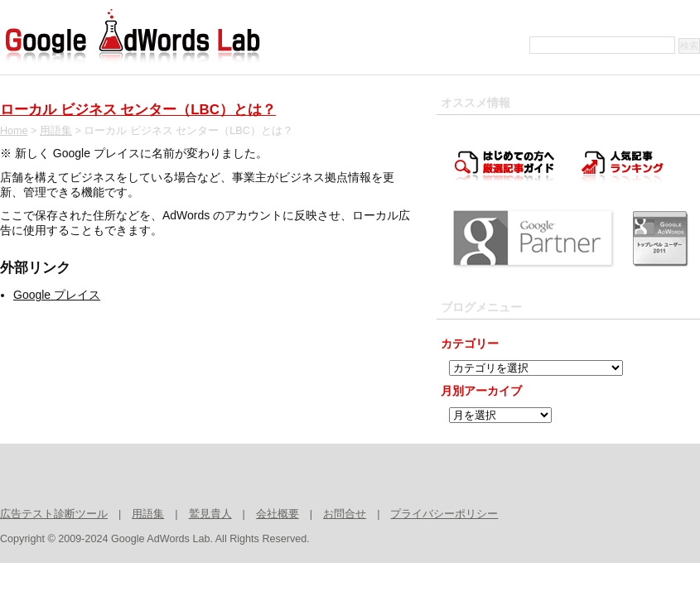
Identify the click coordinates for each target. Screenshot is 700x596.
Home (14, 131)
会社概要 (278, 514)
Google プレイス (57, 295)
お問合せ (345, 514)
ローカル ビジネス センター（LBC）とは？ (138, 110)
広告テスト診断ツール (54, 514)
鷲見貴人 (210, 514)
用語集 (56, 131)
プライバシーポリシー (444, 514)
